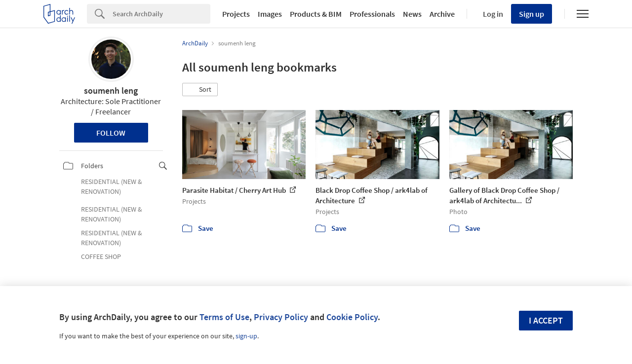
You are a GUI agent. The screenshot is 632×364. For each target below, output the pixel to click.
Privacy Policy (281, 317)
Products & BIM (316, 14)
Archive (442, 14)
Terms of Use (224, 317)
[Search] (161, 14)
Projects (236, 14)
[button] (200, 90)
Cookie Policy (352, 317)
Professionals (372, 14)
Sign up (532, 14)
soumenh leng (111, 91)
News (412, 14)
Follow (111, 133)
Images (270, 14)
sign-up (246, 336)
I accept (546, 320)
